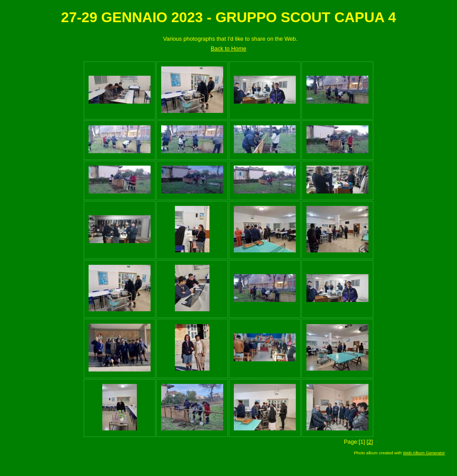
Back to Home (228, 48)
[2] (370, 442)
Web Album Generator (424, 453)
